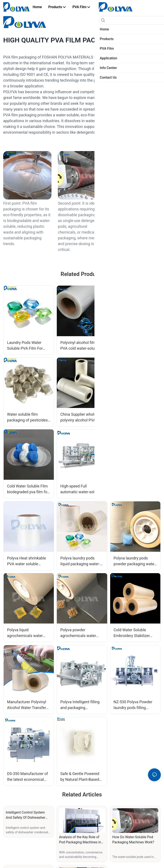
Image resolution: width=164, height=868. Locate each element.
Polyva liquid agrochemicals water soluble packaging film (26, 633)
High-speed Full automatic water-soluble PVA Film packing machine (81, 489)
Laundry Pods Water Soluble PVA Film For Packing (25, 346)
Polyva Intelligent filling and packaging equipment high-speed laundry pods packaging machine (81, 705)
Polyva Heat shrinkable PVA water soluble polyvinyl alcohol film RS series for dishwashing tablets (28, 561)
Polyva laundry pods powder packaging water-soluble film (135, 561)
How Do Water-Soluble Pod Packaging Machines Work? (133, 840)
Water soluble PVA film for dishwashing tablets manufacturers (134, 346)
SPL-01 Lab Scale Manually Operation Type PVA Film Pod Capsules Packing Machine (135, 489)
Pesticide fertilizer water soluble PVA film (134, 417)
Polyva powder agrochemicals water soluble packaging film (79, 633)
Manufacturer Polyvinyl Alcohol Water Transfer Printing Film (27, 705)
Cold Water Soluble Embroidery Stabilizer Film (132, 633)
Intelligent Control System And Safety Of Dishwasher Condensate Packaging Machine (26, 815)
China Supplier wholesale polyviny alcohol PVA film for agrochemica (82, 418)
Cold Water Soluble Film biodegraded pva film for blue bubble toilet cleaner (28, 489)
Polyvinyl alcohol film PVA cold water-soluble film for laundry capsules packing (81, 346)
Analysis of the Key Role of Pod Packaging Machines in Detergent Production (80, 840)
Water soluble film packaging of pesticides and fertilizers (27, 418)
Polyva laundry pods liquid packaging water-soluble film (80, 561)
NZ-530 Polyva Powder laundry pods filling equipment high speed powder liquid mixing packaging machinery (133, 705)
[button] (110, 7)
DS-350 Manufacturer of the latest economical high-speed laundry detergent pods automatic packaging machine (28, 777)
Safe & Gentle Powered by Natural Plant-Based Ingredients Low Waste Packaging (80, 777)
